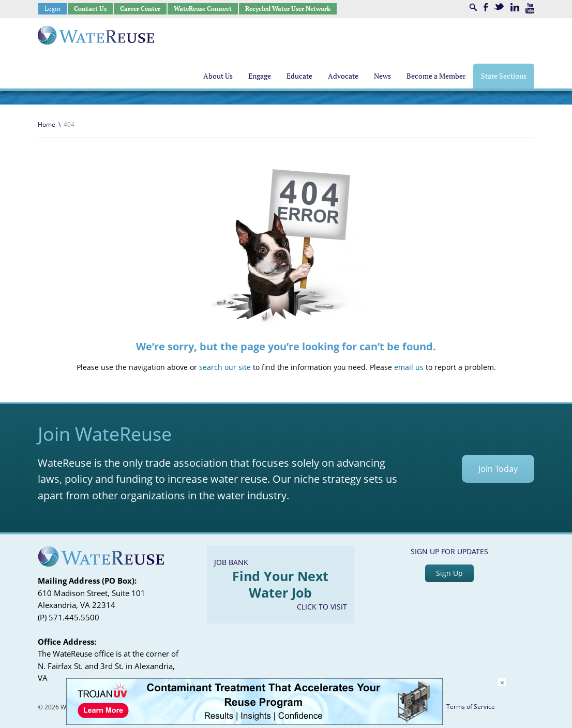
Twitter (499, 6)
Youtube (530, 8)
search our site (225, 367)
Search (473, 7)
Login (52, 9)
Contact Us (90, 9)
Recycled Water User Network (288, 9)
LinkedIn (515, 7)
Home (47, 124)
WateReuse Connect (203, 9)
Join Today (498, 469)
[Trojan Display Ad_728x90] (254, 722)
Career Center (140, 9)
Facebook (486, 7)
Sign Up (449, 573)
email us (409, 367)
